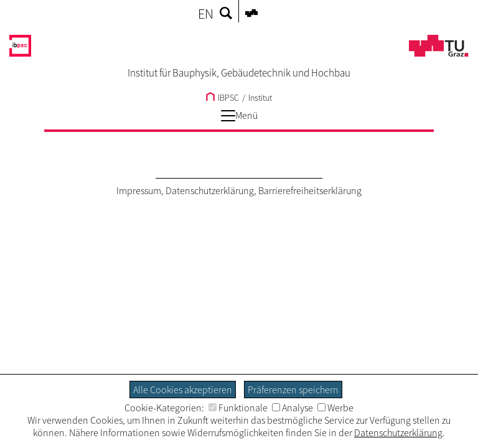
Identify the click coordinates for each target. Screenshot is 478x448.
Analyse (293, 408)
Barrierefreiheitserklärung (310, 190)
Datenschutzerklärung (210, 190)
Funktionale (238, 408)
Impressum (139, 190)
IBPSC (223, 98)
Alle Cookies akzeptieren (183, 390)
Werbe (335, 408)
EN (206, 14)
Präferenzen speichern (293, 390)
